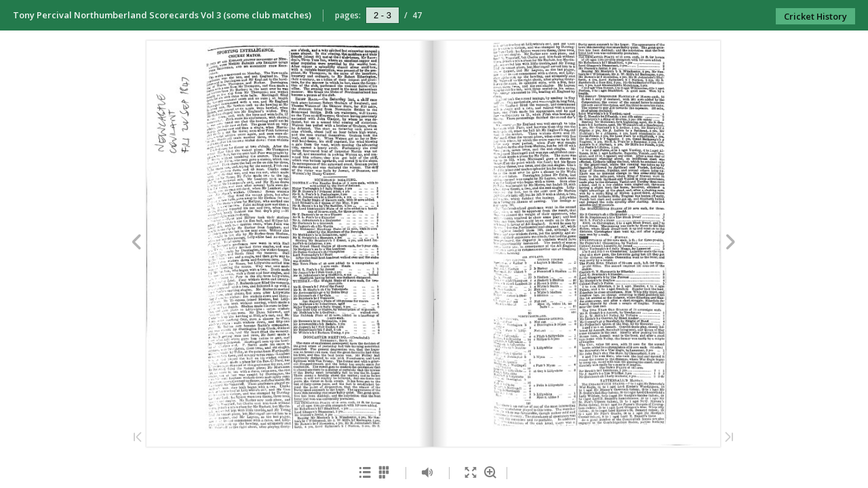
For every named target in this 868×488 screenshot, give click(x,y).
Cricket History (815, 16)
